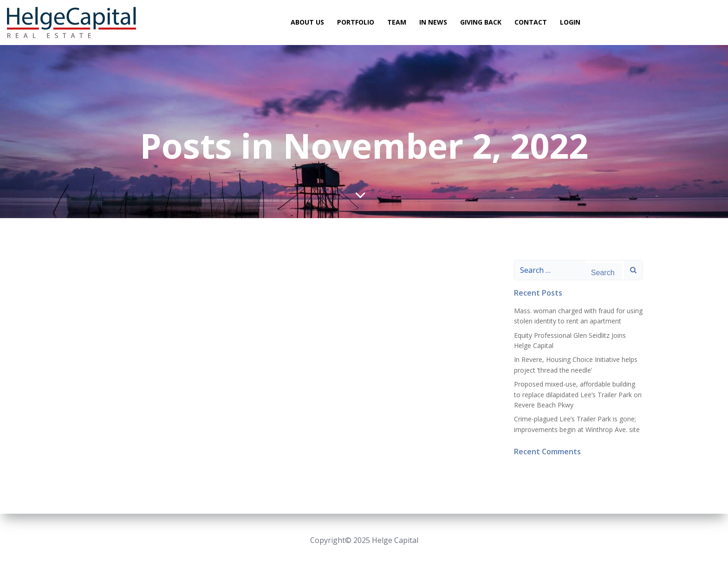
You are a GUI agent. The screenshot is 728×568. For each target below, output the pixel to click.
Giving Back (481, 23)
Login (570, 23)
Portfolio (356, 23)
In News (433, 23)
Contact (531, 23)
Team (397, 23)
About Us (307, 23)
